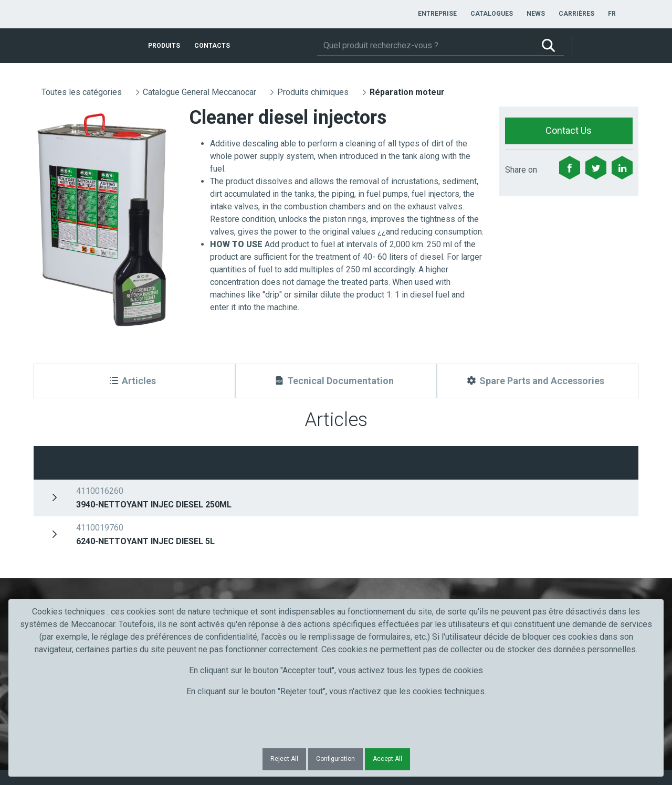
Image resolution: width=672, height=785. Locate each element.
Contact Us (569, 130)
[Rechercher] (425, 46)
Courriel (361, 522)
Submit (513, 542)
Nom (206, 522)
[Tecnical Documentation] (336, 381)
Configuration (335, 759)
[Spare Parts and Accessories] (538, 381)
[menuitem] (437, 14)
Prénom (61, 522)
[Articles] (134, 381)
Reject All (284, 759)
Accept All (387, 759)
